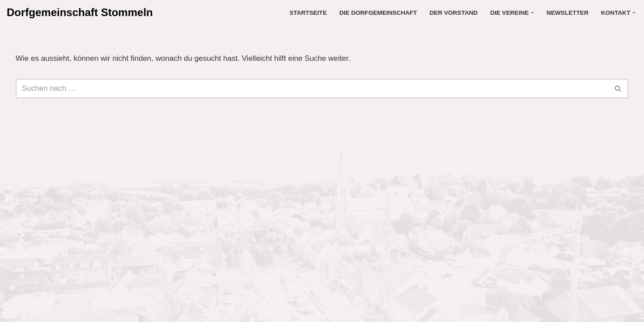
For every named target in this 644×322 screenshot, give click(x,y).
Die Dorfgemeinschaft (378, 13)
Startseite (308, 13)
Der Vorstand (453, 13)
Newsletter (568, 13)
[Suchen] (312, 89)
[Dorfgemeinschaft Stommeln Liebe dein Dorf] (80, 13)
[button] (532, 13)
